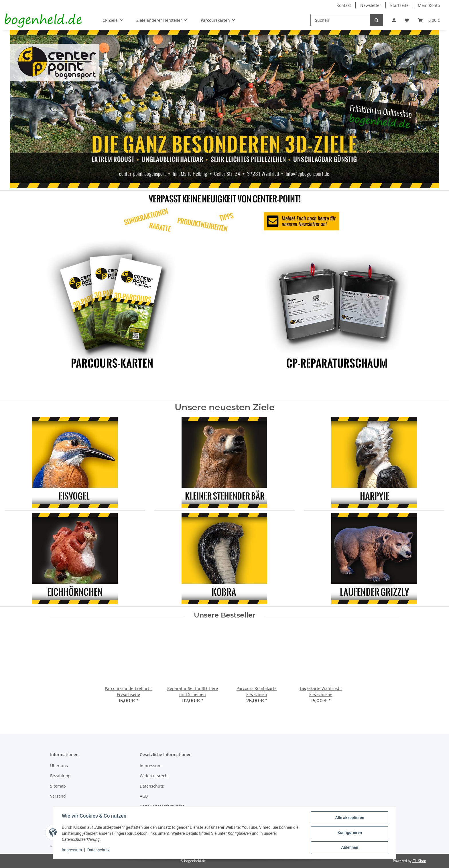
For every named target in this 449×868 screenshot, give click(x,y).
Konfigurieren (349, 833)
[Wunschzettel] (407, 20)
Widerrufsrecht (154, 776)
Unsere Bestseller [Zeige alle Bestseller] (225, 615)
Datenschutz (152, 786)
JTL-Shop (419, 861)
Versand (58, 796)
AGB (144, 796)
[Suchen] (340, 20)
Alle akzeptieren (349, 818)
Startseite (399, 5)
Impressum (151, 766)
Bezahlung (60, 776)
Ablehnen (349, 848)
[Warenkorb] (429, 20)
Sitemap (58, 786)
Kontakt (344, 5)
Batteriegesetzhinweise (162, 806)
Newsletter (371, 5)
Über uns (59, 766)
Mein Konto (429, 5)
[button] (394, 20)
